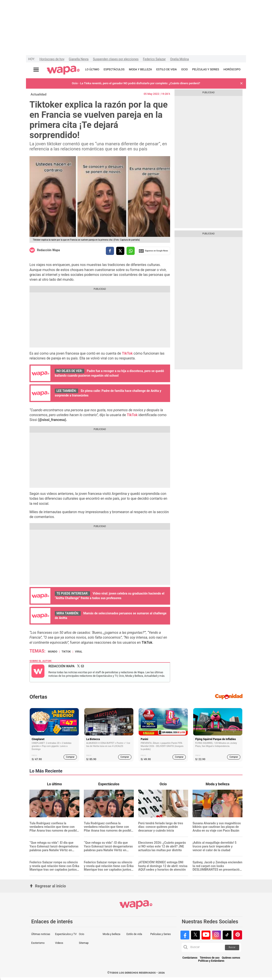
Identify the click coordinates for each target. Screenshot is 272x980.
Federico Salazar (154, 59)
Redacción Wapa (48, 250)
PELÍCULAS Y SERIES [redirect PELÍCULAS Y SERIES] (206, 69)
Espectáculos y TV (66, 934)
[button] (241, 83)
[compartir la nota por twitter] (120, 251)
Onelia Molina (179, 59)
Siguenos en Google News (153, 251)
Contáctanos (190, 958)
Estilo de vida (134, 934)
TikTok (66, 652)
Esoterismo (38, 943)
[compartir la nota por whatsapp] (131, 251)
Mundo (53, 652)
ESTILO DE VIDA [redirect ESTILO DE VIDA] (166, 69)
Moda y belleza (112, 934)
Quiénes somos (231, 958)
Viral (79, 652)
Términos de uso (210, 958)
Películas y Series (161, 934)
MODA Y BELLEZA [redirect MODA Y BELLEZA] (141, 69)
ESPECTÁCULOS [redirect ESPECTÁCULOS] (114, 69)
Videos (59, 943)
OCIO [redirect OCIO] (184, 69)
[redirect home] (63, 70)
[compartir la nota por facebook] (110, 251)
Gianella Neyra (79, 59)
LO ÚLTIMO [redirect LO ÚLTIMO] (92, 69)
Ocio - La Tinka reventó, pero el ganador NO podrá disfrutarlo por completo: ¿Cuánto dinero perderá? (136, 83)
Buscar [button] (232, 947)
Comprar (70, 757)
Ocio (81, 934)
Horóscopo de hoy (52, 59)
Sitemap (84, 943)
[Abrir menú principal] (36, 70)
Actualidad (39, 94)
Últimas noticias (41, 934)
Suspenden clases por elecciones (116, 59)
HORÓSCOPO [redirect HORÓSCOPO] (232, 69)
